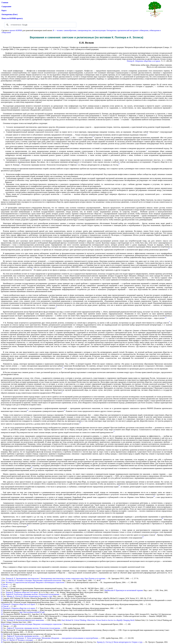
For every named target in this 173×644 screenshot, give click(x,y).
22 (2, 628)
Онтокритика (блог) (10, 14)
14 (2, 606)
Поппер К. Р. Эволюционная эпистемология (22, 578)
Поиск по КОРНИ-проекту (12, 18)
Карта (4, 10)
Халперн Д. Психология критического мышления (25, 620)
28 (2, 642)
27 (2, 640)
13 (2, 604)
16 (2, 610)
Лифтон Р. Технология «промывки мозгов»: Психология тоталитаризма (32, 594)
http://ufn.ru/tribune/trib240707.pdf (32, 612)
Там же (5, 584)
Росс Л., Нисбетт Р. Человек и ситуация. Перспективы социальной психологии (32, 580)
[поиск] (40, 25)
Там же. (6, 606)
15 (2, 608)
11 (2, 598)
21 (2, 626)
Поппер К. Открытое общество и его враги (22, 592)
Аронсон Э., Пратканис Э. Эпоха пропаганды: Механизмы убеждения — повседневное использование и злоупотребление (52, 638)
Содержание (6, 6)
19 (2, 620)
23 (2, 630)
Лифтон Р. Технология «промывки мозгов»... (23, 636)
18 (2, 614)
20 (2, 624)
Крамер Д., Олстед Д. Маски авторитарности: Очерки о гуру (29, 596)
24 (2, 634)
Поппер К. (131, 61)
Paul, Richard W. (98, 620)
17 (2, 612)
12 (2, 600)
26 (2, 638)
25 (2, 636)
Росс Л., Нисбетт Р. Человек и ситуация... (18, 640)
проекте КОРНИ (16, 30)
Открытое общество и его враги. (148, 61)
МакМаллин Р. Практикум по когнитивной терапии (124, 590)
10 (2, 596)
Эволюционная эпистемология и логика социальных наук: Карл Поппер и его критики (73, 578)
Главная (5, 2)
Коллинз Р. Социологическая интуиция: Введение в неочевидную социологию (35, 582)
